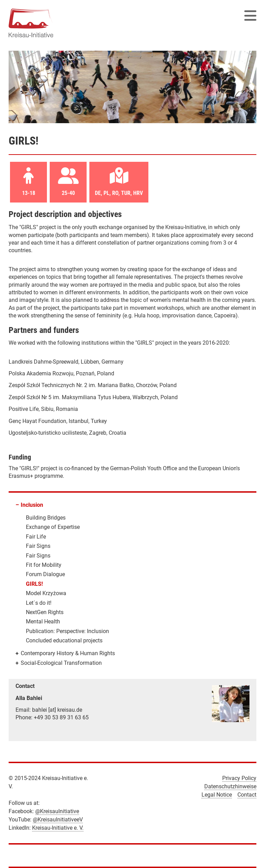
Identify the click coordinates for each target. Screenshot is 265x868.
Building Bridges (46, 518)
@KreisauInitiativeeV (58, 820)
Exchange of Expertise (53, 527)
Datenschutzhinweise (230, 786)
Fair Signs (38, 546)
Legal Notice (217, 795)
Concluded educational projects (64, 640)
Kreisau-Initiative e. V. (58, 828)
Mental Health (43, 622)
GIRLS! (34, 584)
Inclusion (32, 505)
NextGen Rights (45, 612)
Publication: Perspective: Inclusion (67, 631)
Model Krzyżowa (46, 593)
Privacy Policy (239, 778)
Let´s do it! (39, 603)
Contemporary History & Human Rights (68, 653)
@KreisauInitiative (57, 811)
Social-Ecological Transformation (61, 663)
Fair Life (36, 537)
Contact (247, 795)
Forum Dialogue (45, 574)
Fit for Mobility (44, 565)
